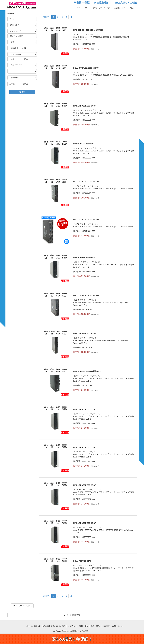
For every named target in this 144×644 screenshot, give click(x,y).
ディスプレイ (108, 8)
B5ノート (88, 8)
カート (133, 8)
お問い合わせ (117, 626)
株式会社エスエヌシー (81, 631)
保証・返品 (95, 626)
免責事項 (106, 626)
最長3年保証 (83, 3)
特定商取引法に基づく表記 (54, 626)
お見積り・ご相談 (127, 3)
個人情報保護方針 (34, 626)
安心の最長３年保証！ (72, 639)
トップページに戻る (22, 606)
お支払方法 (72, 626)
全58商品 (46, 17)
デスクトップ (97, 8)
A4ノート (80, 8)
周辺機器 (117, 8)
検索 (22, 92)
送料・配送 (84, 626)
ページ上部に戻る (72, 615)
